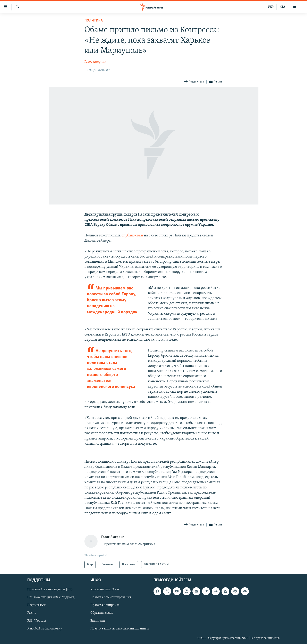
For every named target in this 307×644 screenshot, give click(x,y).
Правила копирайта (105, 605)
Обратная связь (102, 613)
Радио (32, 613)
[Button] (194, 82)
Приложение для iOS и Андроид (51, 598)
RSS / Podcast (37, 621)
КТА (282, 7)
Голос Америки (96, 62)
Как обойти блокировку (45, 629)
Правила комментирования (111, 598)
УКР (271, 7)
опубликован (132, 236)
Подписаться (36, 605)
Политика (94, 21)
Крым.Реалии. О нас (105, 590)
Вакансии (98, 621)
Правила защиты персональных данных (120, 629)
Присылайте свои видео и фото (50, 590)
